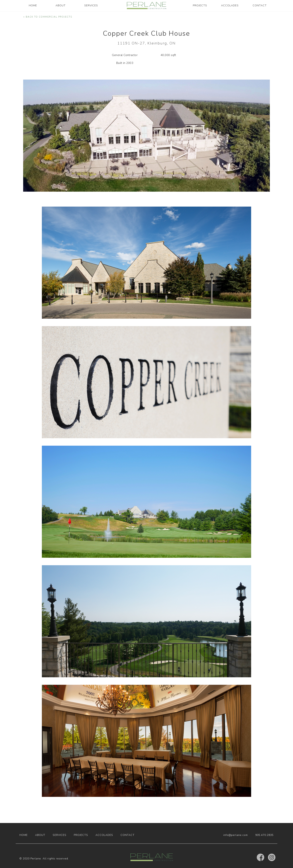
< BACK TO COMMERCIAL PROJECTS (48, 17)
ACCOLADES (230, 6)
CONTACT (260, 6)
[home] (146, 6)
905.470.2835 (264, 835)
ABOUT (61, 6)
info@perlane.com (236, 835)
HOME (33, 6)
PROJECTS (200, 6)
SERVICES (91, 6)
